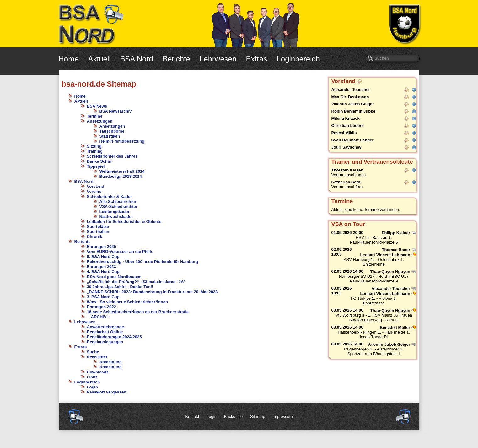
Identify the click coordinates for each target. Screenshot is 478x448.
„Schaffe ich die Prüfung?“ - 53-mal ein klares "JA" (136, 282)
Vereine (94, 191)
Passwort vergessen (107, 392)
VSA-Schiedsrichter (118, 206)
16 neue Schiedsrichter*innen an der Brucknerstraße (138, 312)
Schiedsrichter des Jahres (112, 156)
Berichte (176, 59)
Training (95, 151)
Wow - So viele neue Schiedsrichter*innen (127, 302)
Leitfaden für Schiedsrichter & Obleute (124, 221)
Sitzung (94, 146)
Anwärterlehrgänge (105, 327)
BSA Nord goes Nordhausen (114, 277)
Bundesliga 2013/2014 (121, 176)
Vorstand (96, 186)
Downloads (98, 372)
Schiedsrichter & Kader (110, 196)
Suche (93, 352)
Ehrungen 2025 (102, 247)
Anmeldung (111, 362)
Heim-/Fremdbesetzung (122, 141)
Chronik (95, 237)
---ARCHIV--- (99, 317)
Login (92, 387)
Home (69, 59)
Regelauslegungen (105, 342)
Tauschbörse (112, 131)
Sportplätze (98, 227)
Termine (95, 116)
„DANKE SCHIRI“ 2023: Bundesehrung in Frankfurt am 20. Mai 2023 (152, 292)
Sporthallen (98, 232)
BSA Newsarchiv (116, 111)
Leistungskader (115, 211)
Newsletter (97, 357)
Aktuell (99, 59)
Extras (256, 59)
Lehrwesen (218, 59)
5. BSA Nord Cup (103, 257)
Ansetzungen (100, 121)
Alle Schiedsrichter (118, 201)
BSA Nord (137, 59)
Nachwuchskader (116, 216)
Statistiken (110, 136)
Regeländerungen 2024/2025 (114, 337)
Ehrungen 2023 (102, 267)
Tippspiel (96, 166)
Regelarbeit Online (105, 332)
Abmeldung (111, 367)
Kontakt (192, 416)
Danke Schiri (99, 161)
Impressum (282, 416)
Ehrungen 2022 (102, 307)
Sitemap (258, 416)
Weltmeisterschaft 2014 (122, 171)
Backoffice (234, 416)
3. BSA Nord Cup (103, 297)
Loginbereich (298, 59)
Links (92, 377)
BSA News (97, 106)
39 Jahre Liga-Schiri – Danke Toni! (120, 287)
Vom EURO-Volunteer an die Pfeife (120, 252)
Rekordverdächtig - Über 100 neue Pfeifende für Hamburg (143, 262)
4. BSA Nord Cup (103, 272)
